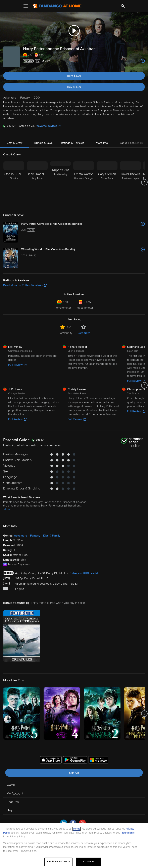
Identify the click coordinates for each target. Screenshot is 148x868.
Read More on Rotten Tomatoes (25, 285)
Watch (11, 785)
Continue (88, 862)
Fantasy (35, 536)
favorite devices (49, 126)
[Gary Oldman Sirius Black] (107, 182)
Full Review (17, 365)
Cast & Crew (14, 143)
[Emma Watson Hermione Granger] (84, 182)
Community (65, 333)
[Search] (123, 6)
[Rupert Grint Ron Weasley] (60, 182)
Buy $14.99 (74, 87)
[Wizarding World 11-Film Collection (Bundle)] (83, 250)
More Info (102, 143)
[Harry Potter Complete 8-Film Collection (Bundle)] (83, 224)
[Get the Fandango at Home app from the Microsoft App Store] (98, 760)
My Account (15, 793)
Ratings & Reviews (73, 143)
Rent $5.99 (74, 76)
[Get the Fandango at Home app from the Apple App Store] (51, 760)
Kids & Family (52, 536)
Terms (77, 829)
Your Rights (128, 833)
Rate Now (84, 333)
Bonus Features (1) (131, 143)
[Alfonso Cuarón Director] (14, 182)
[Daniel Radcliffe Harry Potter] (37, 182)
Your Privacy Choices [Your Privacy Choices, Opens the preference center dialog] (58, 862)
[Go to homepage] (57, 6)
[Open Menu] (26, 6)
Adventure (21, 536)
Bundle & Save (43, 143)
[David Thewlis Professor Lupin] (130, 182)
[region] (74, 845)
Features (13, 802)
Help (10, 810)
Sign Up (74, 773)
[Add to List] (143, 61)
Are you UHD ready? (85, 573)
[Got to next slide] (144, 182)
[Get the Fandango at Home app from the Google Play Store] (75, 760)
